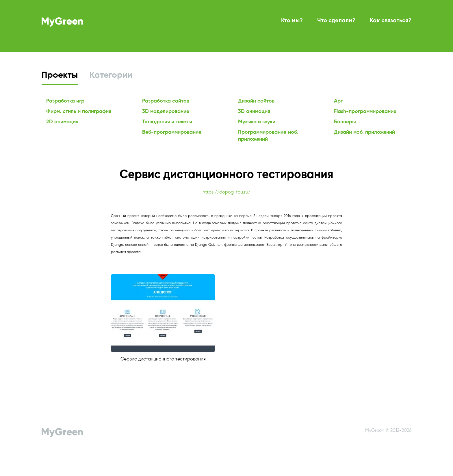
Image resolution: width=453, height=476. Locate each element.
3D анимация (254, 111)
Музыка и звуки (257, 122)
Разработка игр (65, 101)
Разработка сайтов (166, 101)
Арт (338, 101)
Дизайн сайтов (256, 101)
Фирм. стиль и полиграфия (79, 111)
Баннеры (345, 122)
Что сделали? (336, 21)
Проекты (60, 75)
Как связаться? (391, 21)
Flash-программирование (365, 111)
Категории (111, 75)
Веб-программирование (172, 132)
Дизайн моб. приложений (364, 132)
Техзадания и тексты (167, 122)
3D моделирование (166, 111)
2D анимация (62, 122)
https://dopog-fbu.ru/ (226, 192)
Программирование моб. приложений (268, 136)
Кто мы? (292, 21)
